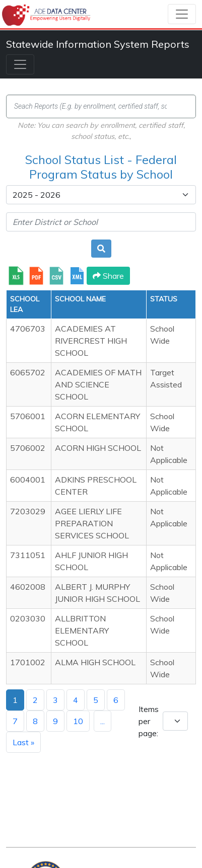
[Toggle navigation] (182, 14)
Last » (23, 742)
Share (108, 276)
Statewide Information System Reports (98, 44)
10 (78, 721)
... (103, 721)
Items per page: (149, 721)
